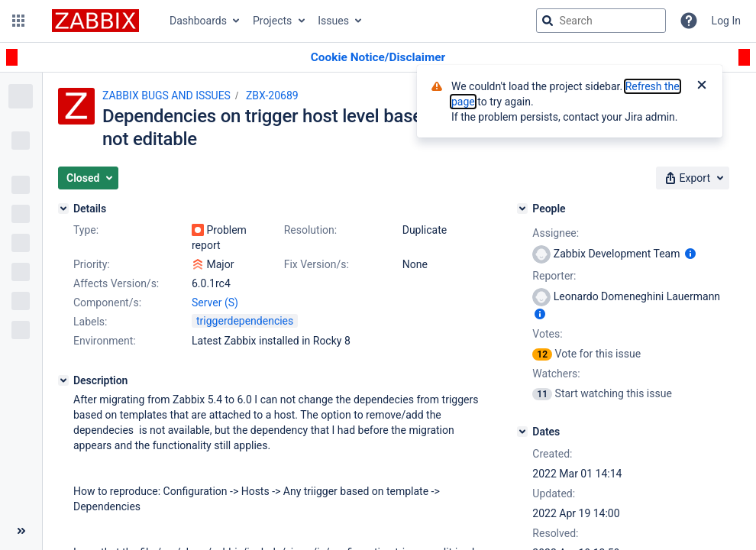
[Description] (63, 380)
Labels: (90, 322)
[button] (18, 21)
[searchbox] (601, 21)
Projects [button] (272, 21)
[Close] (702, 86)
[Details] (63, 209)
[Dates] (522, 432)
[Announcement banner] (378, 58)
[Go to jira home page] (95, 21)
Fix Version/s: (317, 264)
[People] (522, 209)
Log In (726, 21)
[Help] (689, 21)
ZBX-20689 (272, 95)
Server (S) (215, 302)
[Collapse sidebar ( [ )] (21, 531)
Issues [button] (333, 21)
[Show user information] (690, 254)
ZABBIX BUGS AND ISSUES (166, 95)
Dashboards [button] (198, 21)
